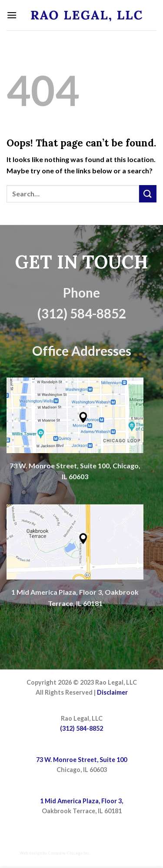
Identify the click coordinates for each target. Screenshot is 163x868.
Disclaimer (112, 692)
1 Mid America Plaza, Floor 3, (81, 801)
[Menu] (12, 15)
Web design (31, 853)
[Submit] (148, 194)
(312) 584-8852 (81, 728)
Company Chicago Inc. (69, 853)
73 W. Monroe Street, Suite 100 (81, 760)
